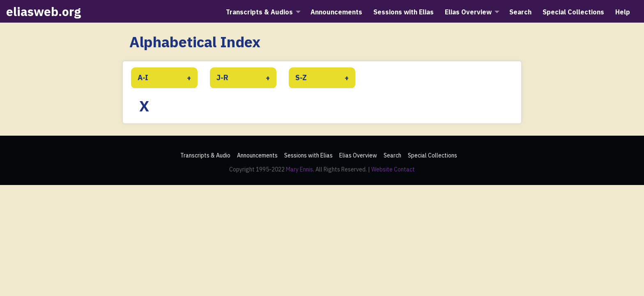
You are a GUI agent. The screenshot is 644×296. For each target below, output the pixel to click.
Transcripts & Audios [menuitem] (259, 12)
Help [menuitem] (623, 12)
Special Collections (432, 155)
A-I (143, 77)
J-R (222, 77)
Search (392, 155)
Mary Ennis (299, 169)
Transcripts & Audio (205, 155)
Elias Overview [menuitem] (468, 12)
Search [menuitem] (520, 12)
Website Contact (393, 169)
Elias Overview (358, 155)
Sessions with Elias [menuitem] (404, 12)
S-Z (301, 77)
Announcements (257, 155)
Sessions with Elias (308, 155)
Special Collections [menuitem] (573, 12)
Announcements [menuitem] (336, 12)
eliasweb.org (44, 11)
